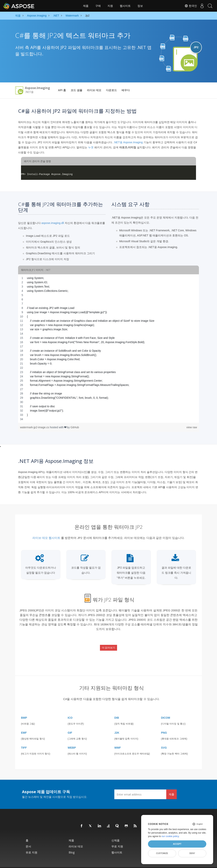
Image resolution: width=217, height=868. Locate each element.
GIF (70, 724)
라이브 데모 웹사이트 (46, 538)
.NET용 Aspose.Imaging (128, 142)
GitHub (75, 427)
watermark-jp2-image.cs (35, 427)
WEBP (72, 739)
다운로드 (111, 90)
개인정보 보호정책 (121, 863)
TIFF (24, 739)
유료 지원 (31, 843)
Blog (72, 843)
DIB (117, 709)
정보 (140, 6)
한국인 (187, 6)
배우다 (126, 90)
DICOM (166, 709)
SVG (164, 739)
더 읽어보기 (109, 644)
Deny (192, 853)
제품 (86, 6)
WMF (118, 739)
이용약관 (135, 863)
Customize (162, 853)
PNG (164, 724)
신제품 (115, 831)
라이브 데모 (94, 90)
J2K (117, 724)
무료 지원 (117, 837)
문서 (28, 837)
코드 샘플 (76, 90)
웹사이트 (125, 6)
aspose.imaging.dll (53, 223)
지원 (110, 6)
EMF (24, 724)
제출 (171, 785)
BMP (24, 709)
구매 (98, 6)
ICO (70, 709)
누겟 (91, 147)
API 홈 (62, 90)
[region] (108, 349)
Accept (177, 844)
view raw (192, 427)
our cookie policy (170, 836)
